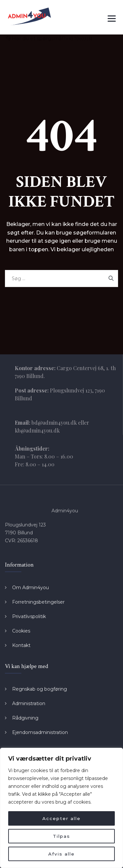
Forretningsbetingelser (38, 602)
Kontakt (21, 645)
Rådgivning (25, 718)
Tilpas (62, 836)
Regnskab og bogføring (40, 689)
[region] (61, 808)
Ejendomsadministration (40, 732)
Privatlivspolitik (29, 616)
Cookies (21, 631)
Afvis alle (62, 854)
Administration (29, 703)
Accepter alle (61, 818)
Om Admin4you (31, 588)
